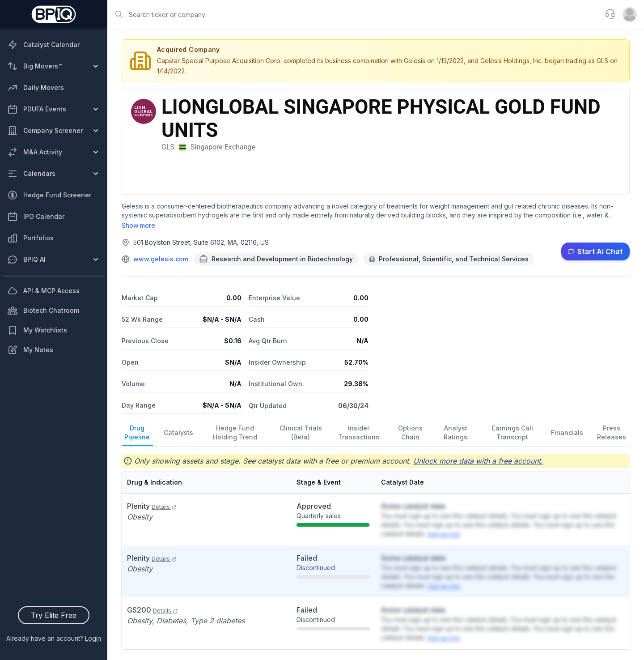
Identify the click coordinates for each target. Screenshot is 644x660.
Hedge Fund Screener (49, 195)
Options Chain (410, 432)
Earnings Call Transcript (513, 432)
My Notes (30, 350)
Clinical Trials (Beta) (301, 432)
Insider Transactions (359, 432)
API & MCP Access (43, 291)
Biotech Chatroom (43, 311)
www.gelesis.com (161, 259)
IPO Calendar (36, 217)
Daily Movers (36, 88)
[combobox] (353, 14)
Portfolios (30, 238)
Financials (567, 432)
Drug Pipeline (137, 432)
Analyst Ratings (455, 432)
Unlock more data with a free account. (478, 461)
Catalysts (178, 432)
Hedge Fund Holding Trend (235, 432)
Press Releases (612, 432)
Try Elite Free (54, 615)
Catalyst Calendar (43, 45)
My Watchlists (37, 330)
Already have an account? (54, 638)
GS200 (153, 610)
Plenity (152, 506)
